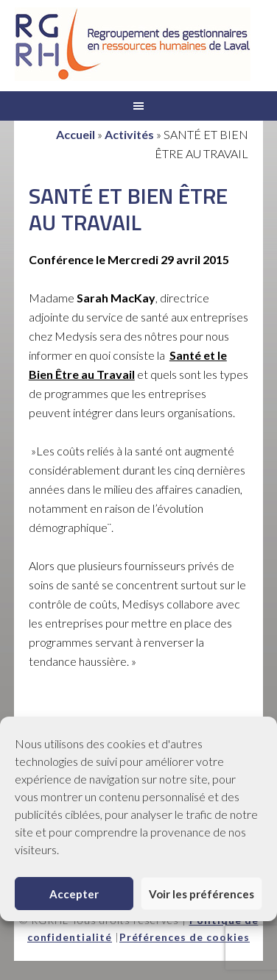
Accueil (76, 134)
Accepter (74, 894)
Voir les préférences (201, 894)
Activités (129, 134)
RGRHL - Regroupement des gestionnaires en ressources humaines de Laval (133, 44)
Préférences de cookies (185, 937)
